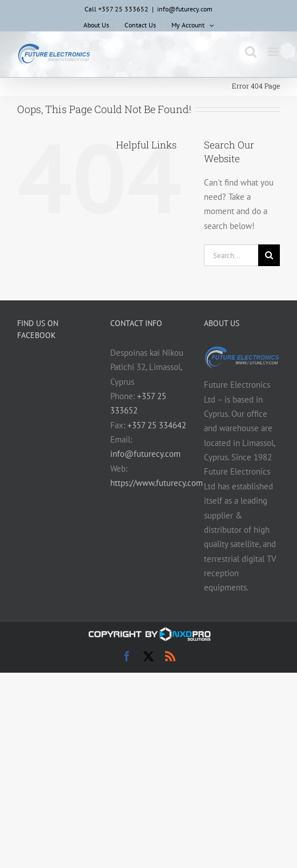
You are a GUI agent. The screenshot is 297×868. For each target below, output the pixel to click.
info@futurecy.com (185, 9)
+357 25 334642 (157, 425)
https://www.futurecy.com (156, 483)
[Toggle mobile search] (251, 52)
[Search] (269, 255)
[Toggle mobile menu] (274, 52)
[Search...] (231, 255)
